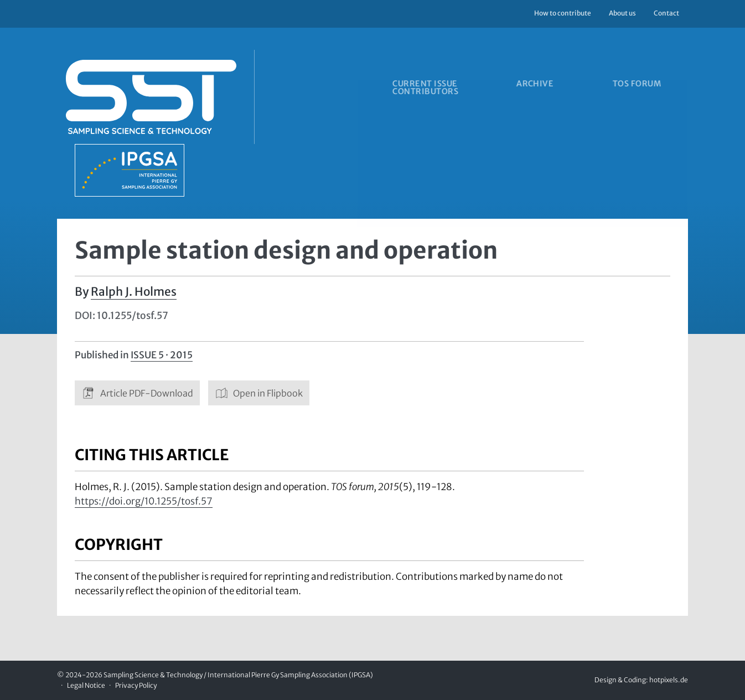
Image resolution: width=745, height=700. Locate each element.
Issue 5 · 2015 (162, 355)
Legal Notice (86, 685)
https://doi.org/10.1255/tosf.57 (144, 502)
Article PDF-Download (137, 393)
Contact (666, 13)
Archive (543, 85)
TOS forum (655, 85)
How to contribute (563, 13)
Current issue (424, 85)
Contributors (424, 95)
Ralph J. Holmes (134, 292)
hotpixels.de (669, 680)
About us (622, 13)
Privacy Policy (136, 685)
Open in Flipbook (259, 393)
